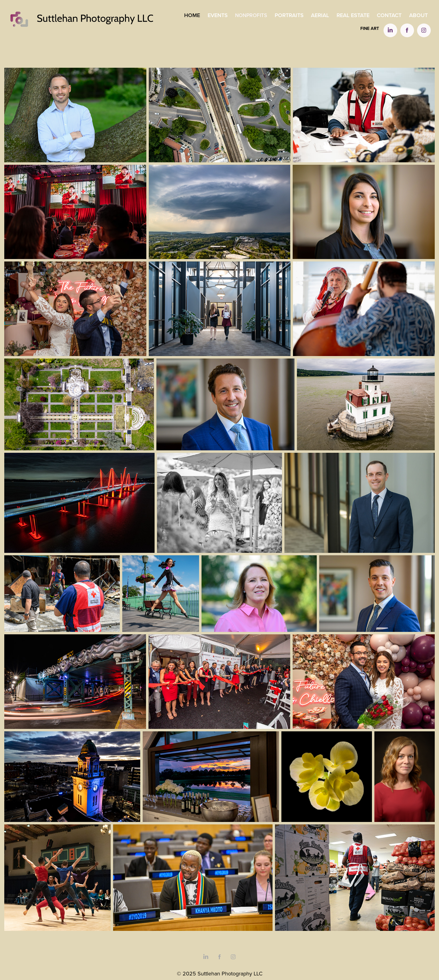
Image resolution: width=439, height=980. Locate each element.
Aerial (320, 15)
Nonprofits (251, 15)
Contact (389, 15)
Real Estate (353, 15)
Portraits (289, 15)
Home (192, 15)
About (418, 15)
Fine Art (370, 28)
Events (218, 15)
